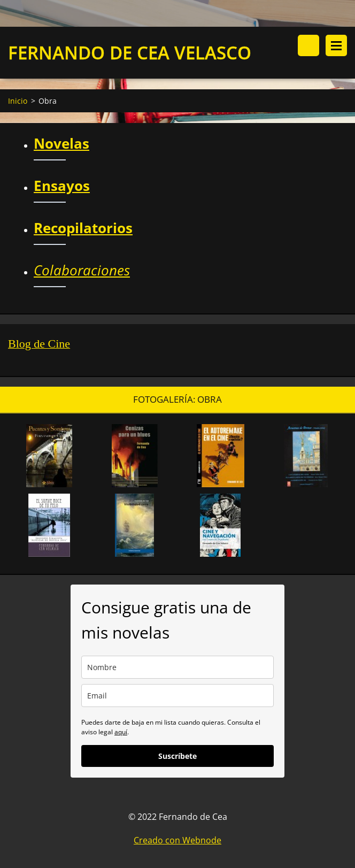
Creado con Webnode (177, 840)
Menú (336, 45)
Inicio (18, 101)
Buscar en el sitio (308, 45)
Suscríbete (177, 756)
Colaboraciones (82, 270)
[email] (177, 696)
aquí (121, 732)
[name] (177, 667)
